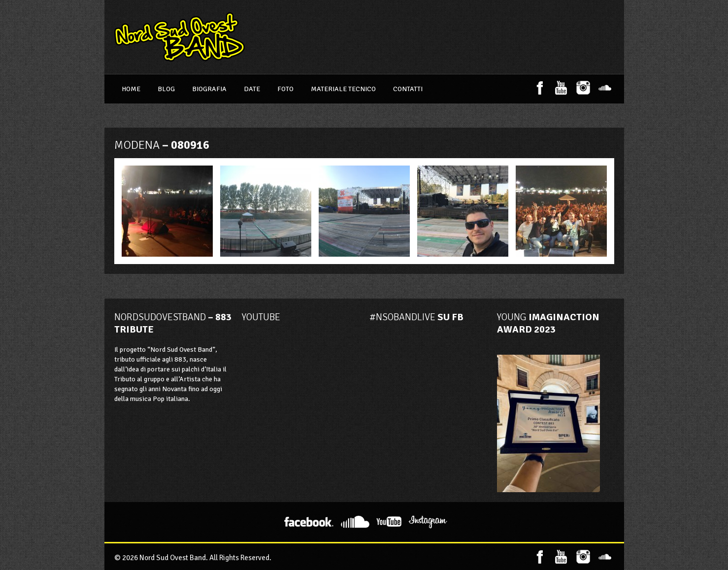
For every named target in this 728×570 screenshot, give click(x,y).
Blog (166, 89)
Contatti (408, 89)
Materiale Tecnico (343, 89)
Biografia (209, 89)
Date (252, 89)
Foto (285, 89)
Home (131, 89)
